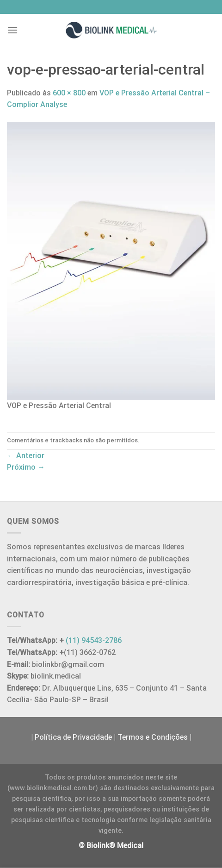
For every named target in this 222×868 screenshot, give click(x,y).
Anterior (26, 456)
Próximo (26, 467)
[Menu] (12, 30)
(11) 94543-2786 (94, 640)
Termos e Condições (153, 737)
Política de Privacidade (73, 737)
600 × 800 (69, 93)
